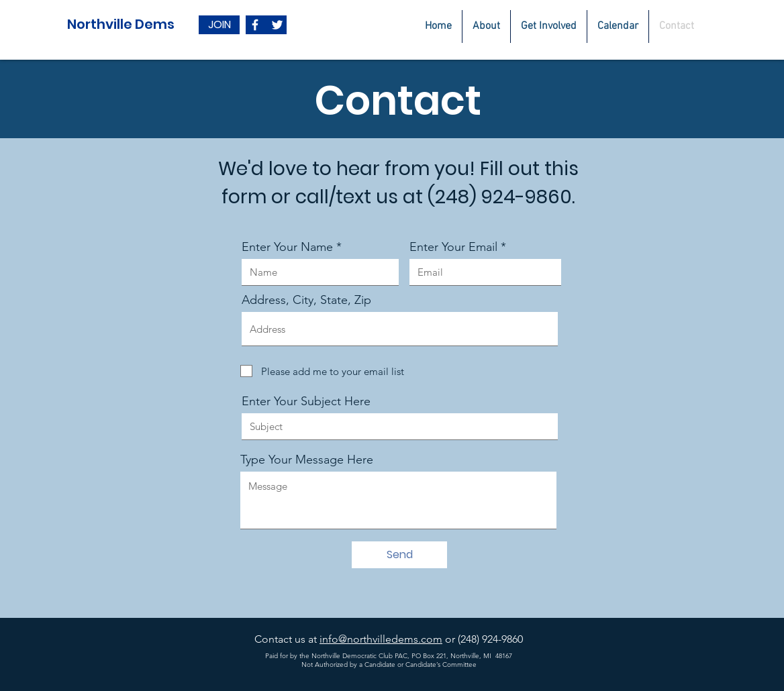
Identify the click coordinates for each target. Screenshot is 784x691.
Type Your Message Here (307, 460)
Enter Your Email (453, 247)
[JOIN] (219, 25)
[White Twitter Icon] (277, 25)
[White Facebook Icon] (255, 25)
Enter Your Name (287, 247)
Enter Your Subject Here (306, 401)
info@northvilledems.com (381, 639)
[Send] (399, 555)
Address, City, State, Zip (306, 300)
